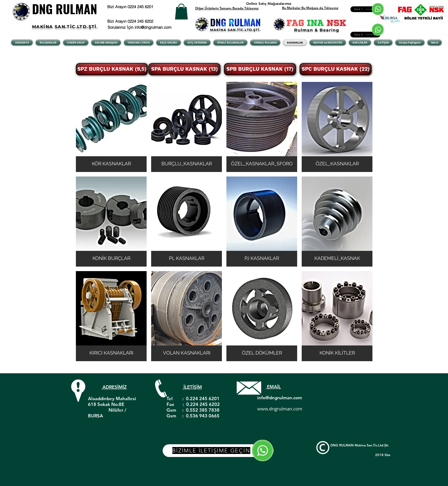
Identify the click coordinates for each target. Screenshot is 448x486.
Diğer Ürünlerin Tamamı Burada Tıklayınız (227, 8)
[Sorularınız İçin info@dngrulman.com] (140, 27)
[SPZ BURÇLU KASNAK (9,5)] (112, 69)
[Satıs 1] (365, 9)
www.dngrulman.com (280, 409)
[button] (181, 12)
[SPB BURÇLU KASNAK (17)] (260, 69)
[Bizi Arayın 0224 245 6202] (138, 21)
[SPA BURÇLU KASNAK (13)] (184, 69)
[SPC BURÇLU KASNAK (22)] (336, 69)
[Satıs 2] (365, 35)
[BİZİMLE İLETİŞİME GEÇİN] (218, 451)
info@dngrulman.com (280, 398)
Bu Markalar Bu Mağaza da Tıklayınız (310, 8)
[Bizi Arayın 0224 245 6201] (145, 7)
